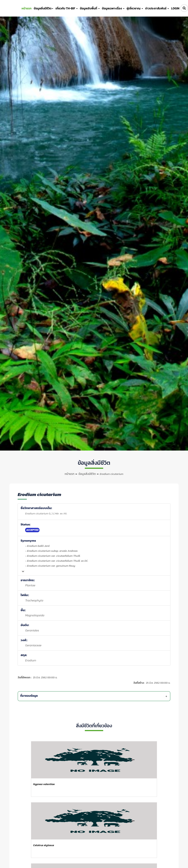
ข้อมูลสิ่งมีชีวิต (87, 474)
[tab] (95, 696)
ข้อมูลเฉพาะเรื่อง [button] (113, 8)
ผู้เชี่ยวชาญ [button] (135, 8)
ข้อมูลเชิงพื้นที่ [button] (90, 8)
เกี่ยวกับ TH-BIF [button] (67, 8)
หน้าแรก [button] (26, 8)
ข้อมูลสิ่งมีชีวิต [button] (44, 8)
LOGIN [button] (175, 8)
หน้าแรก (69, 474)
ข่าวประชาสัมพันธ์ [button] (157, 8)
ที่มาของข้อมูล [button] (95, 696)
